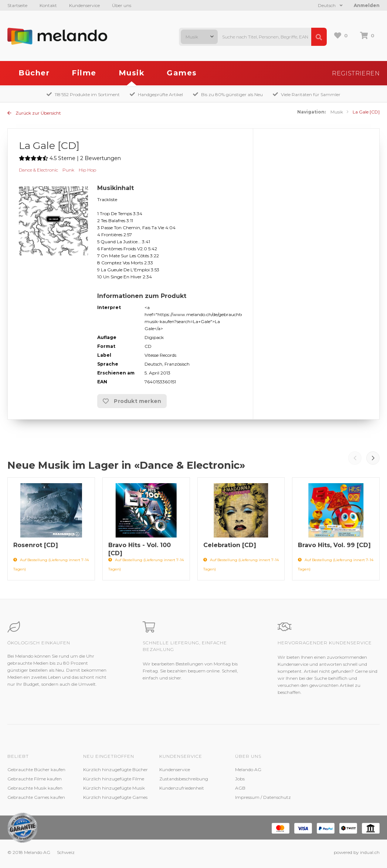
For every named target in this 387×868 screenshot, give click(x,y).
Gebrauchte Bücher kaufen (36, 769)
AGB (240, 788)
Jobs (240, 779)
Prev (355, 458)
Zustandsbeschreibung (184, 779)
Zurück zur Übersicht (34, 113)
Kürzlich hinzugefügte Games (115, 797)
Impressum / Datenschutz (263, 797)
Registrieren (356, 73)
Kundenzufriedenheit (182, 788)
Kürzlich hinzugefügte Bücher (116, 769)
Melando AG (248, 769)
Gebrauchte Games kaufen (36, 797)
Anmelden (367, 5)
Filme (84, 73)
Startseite (17, 5)
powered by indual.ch (357, 852)
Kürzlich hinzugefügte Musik (114, 788)
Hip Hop (87, 170)
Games (182, 73)
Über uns (122, 5)
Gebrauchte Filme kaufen (35, 779)
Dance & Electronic (38, 170)
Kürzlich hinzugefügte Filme (114, 779)
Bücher (34, 73)
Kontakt (48, 5)
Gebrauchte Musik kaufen (35, 788)
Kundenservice (84, 5)
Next (373, 458)
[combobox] (199, 37)
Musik (132, 73)
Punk (68, 170)
